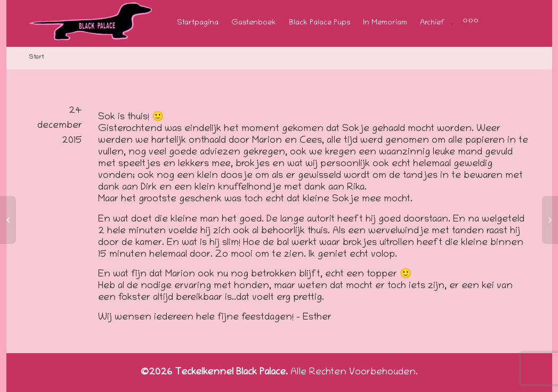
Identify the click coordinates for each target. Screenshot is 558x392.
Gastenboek (254, 23)
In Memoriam (385, 23)
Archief (433, 23)
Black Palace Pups (320, 23)
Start (37, 57)
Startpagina (198, 23)
